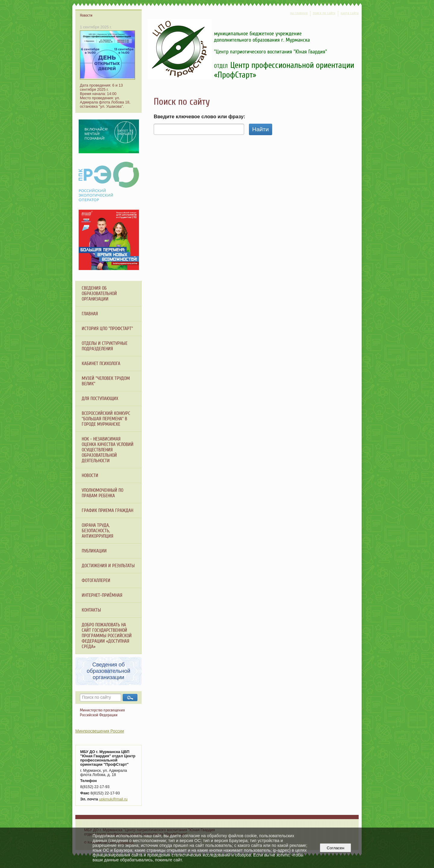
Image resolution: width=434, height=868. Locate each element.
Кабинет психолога (101, 364)
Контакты (91, 610)
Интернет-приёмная (102, 595)
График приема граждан (107, 510)
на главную (299, 13)
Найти (261, 129)
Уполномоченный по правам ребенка (102, 493)
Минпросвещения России (100, 731)
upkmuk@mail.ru (113, 799)
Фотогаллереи (96, 580)
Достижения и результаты (108, 566)
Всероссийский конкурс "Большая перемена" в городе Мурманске (106, 419)
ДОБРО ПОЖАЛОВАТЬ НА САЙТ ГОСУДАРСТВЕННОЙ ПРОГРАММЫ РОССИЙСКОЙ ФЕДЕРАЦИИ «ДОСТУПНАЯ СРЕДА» (107, 636)
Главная (90, 314)
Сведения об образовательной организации (99, 294)
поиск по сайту (324, 13)
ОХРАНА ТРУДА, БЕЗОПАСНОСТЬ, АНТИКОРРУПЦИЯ (97, 531)
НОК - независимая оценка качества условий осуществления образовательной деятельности (108, 450)
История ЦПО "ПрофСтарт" (107, 329)
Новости (90, 475)
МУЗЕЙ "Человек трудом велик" (106, 381)
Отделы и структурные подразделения (105, 346)
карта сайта (350, 13)
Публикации (94, 551)
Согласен (336, 848)
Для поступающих (100, 399)
